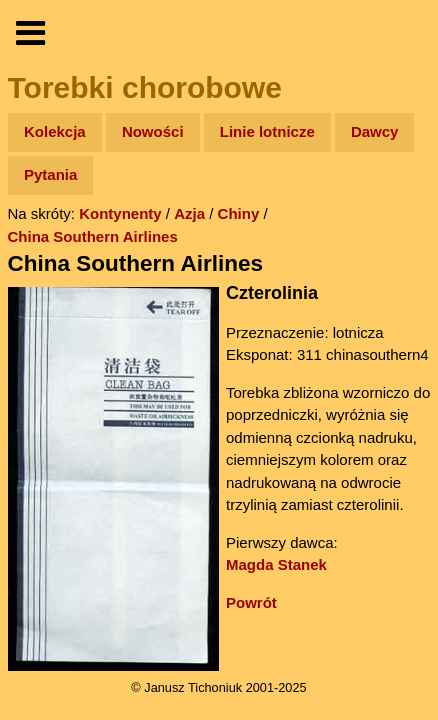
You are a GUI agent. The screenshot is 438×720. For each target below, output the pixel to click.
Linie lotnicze (267, 131)
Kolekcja (55, 131)
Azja (189, 213)
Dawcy (375, 131)
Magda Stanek (276, 564)
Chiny (239, 213)
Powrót (251, 602)
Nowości (153, 131)
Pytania (50, 174)
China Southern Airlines (93, 236)
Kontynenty (120, 213)
